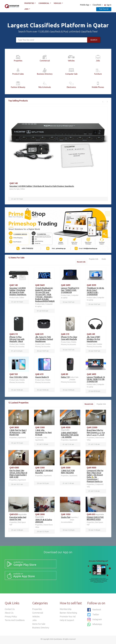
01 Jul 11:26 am (94, 492)
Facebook (94, 611)
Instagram (95, 620)
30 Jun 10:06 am (17, 390)
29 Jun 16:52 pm (43, 484)
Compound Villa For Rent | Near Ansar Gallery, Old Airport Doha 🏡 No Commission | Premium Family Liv (95, 477)
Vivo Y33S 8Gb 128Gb (19, 378)
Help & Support (67, 621)
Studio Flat (66, 518)
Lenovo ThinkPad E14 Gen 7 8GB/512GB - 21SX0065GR (70, 290)
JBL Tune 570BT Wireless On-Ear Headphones (94, 339)
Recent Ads (81, 262)
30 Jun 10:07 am (69, 302)
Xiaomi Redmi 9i (42, 378)
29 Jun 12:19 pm (43, 532)
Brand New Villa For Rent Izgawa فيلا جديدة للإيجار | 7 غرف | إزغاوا (96, 433)
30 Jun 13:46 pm (94, 531)
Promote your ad (68, 618)
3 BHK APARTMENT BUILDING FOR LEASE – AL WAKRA (70, 435)
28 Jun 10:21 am (17, 485)
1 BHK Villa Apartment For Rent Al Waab (43, 433)
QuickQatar (58, 640)
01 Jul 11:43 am (68, 484)
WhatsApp (95, 625)
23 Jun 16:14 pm (17, 199)
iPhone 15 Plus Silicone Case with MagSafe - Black (17, 339)
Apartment (22, 438)
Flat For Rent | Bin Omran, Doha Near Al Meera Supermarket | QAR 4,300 (18, 475)
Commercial (44, 3)
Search (94, 40)
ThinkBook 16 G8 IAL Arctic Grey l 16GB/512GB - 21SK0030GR (96, 292)
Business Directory (41, 629)
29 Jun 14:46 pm (17, 531)
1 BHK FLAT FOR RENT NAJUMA (68, 472)
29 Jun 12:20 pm (69, 531)
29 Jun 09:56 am (94, 392)
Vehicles (58, 3)
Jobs (27, 9)
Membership (66, 610)
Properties (29, 3)
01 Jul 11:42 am (94, 445)
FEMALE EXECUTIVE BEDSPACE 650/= (95, 519)
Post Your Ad (104, 9)
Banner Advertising (68, 614)
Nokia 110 (65, 378)
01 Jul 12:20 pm (17, 351)
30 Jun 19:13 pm (17, 444)
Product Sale (14, 298)
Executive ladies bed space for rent (18, 519)
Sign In (109, 5)
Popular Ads (93, 259)
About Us (9, 614)
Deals (104, 259)
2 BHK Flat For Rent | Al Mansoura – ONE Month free (18, 433)
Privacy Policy (11, 618)
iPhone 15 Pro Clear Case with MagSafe (69, 338)
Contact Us (10, 610)
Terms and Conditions (15, 621)
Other (23, 189)
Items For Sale (14, 189)
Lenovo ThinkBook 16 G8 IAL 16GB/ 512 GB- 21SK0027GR (96, 380)
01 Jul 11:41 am (68, 445)
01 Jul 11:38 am (43, 445)
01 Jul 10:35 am (43, 311)
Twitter (93, 616)
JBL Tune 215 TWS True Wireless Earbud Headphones (44, 339)
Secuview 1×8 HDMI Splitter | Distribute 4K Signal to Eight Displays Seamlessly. (42, 186)
